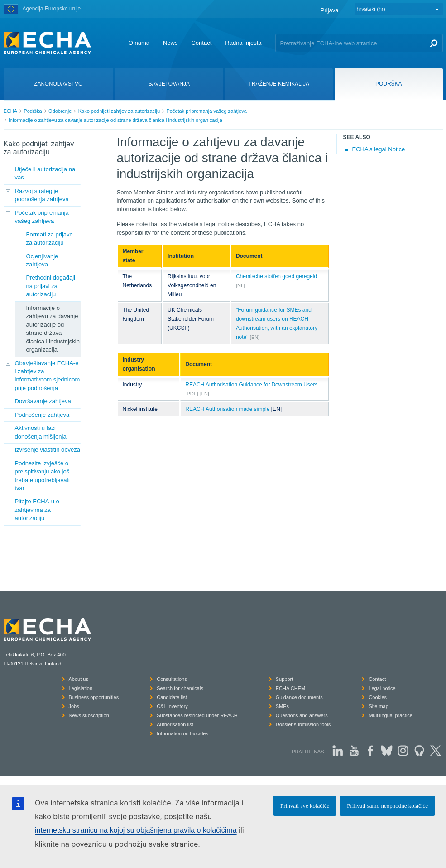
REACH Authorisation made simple (227, 409)
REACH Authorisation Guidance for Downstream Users (251, 385)
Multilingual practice (391, 715)
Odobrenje (60, 111)
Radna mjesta (243, 43)
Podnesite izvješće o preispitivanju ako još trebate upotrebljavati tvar (42, 476)
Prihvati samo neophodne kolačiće (387, 806)
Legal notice (382, 688)
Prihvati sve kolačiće (305, 806)
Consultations (172, 679)
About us (79, 679)
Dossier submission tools (303, 724)
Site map (378, 706)
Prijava (330, 10)
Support (285, 679)
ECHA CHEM (290, 688)
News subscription (89, 715)
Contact (201, 43)
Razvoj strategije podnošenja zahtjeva (42, 195)
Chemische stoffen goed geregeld (276, 276)
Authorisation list (175, 724)
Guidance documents (299, 697)
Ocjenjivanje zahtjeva (42, 260)
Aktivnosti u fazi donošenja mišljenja (41, 432)
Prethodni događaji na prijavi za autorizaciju (51, 286)
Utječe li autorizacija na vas (45, 173)
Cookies (378, 697)
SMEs (282, 706)
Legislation (81, 688)
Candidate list (172, 697)
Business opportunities (94, 697)
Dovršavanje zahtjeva (43, 401)
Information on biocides (182, 733)
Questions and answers (302, 715)
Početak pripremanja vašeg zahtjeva (206, 111)
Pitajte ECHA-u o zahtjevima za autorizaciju (37, 510)
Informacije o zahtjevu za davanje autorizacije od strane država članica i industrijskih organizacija (115, 120)
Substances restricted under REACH (197, 715)
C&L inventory (172, 706)
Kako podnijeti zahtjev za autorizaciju (119, 111)
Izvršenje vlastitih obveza (48, 450)
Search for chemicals (180, 688)
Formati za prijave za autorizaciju (50, 239)
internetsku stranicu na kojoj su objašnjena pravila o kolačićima (136, 830)
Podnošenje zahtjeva (42, 415)
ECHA (11, 111)
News (170, 43)
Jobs (74, 706)
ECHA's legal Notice (379, 149)
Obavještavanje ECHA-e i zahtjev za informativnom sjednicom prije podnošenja (48, 376)
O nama (139, 43)
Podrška (33, 111)
